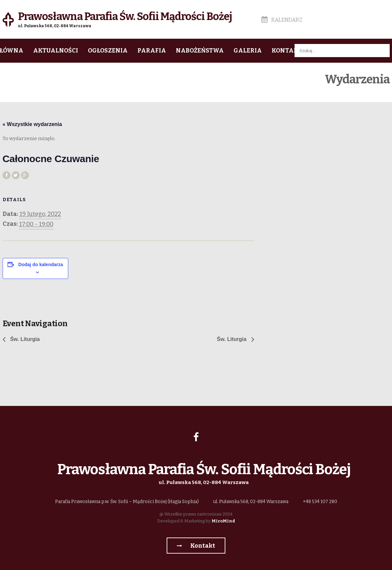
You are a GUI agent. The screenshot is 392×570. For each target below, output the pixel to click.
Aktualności (56, 51)
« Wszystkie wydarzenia (32, 124)
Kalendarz (282, 20)
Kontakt (287, 51)
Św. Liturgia (24, 339)
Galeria (248, 51)
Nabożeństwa (200, 51)
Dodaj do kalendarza (41, 264)
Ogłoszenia (108, 51)
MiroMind (223, 521)
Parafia (152, 51)
